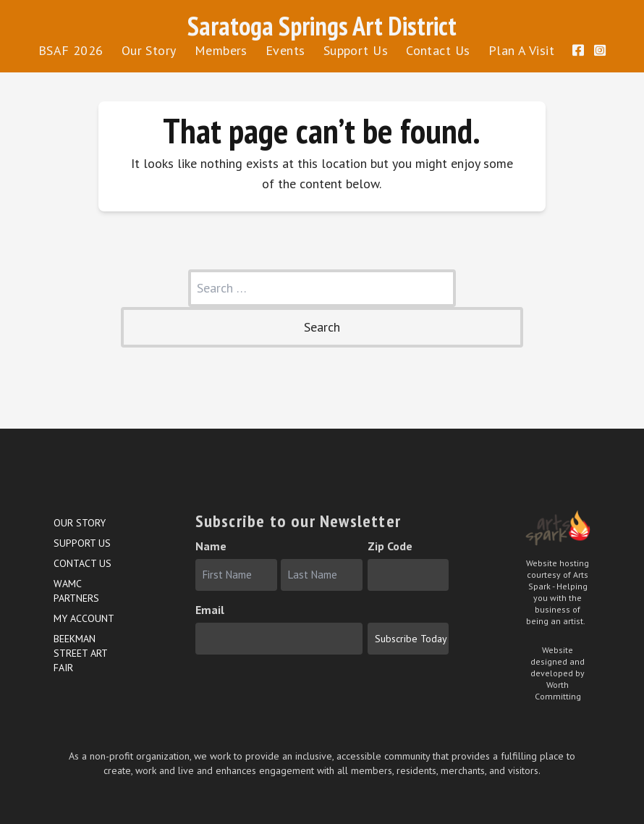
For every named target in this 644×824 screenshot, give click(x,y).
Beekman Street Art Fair (80, 653)
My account (84, 618)
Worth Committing (558, 690)
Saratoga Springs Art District (322, 26)
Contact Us (438, 50)
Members (221, 50)
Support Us (356, 50)
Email (210, 610)
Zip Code (390, 546)
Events (285, 50)
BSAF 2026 (71, 50)
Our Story (149, 50)
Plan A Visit (521, 50)
